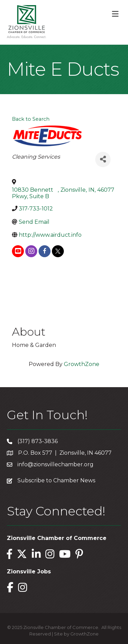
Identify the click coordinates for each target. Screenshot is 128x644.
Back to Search (31, 119)
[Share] (103, 159)
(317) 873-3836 (38, 441)
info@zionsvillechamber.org (55, 464)
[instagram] (31, 251)
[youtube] (18, 251)
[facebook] (45, 251)
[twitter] (58, 251)
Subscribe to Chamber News (56, 480)
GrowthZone (82, 364)
